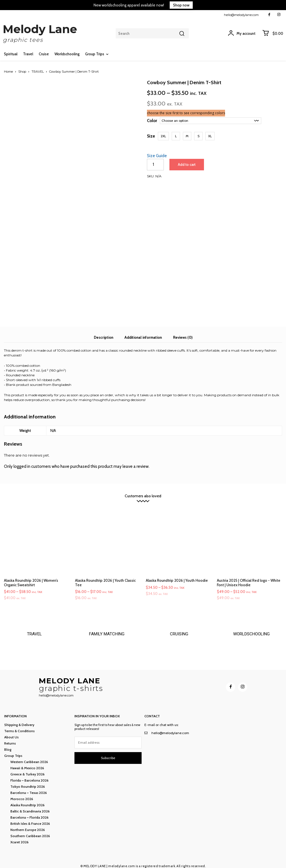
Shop (22, 72)
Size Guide (157, 156)
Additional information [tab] (143, 332)
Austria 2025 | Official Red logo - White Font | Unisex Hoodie (249, 578)
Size (151, 136)
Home (8, 72)
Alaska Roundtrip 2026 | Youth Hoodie (177, 575)
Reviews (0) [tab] (183, 332)
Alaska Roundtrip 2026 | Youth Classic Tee (105, 578)
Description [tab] (104, 332)
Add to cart (186, 165)
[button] (163, 136)
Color (152, 121)
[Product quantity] (155, 165)
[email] (108, 739)
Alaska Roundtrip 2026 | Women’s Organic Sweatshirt (31, 578)
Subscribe (108, 755)
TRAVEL (38, 72)
